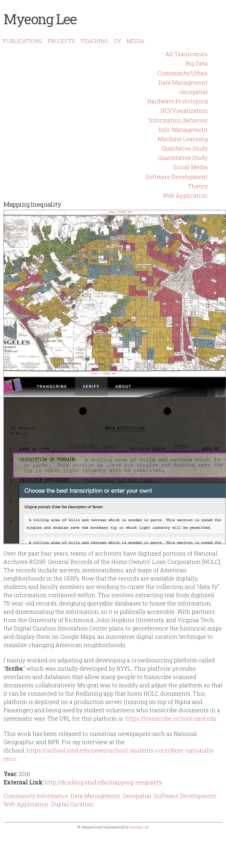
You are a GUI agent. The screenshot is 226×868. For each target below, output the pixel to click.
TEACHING (94, 41)
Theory (198, 186)
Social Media (190, 167)
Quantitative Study (183, 158)
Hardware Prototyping (177, 101)
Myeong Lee (40, 19)
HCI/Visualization (184, 110)
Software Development (177, 177)
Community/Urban (182, 73)
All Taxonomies (186, 54)
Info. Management (183, 130)
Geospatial (193, 92)
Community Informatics (36, 796)
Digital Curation (72, 804)
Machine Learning (183, 139)
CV (117, 41)
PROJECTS (61, 41)
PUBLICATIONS (22, 41)
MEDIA (135, 41)
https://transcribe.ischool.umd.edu (171, 718)
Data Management (183, 82)
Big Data (197, 63)
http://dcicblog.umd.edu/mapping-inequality (103, 782)
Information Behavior (178, 120)
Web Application (185, 195)
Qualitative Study (185, 148)
